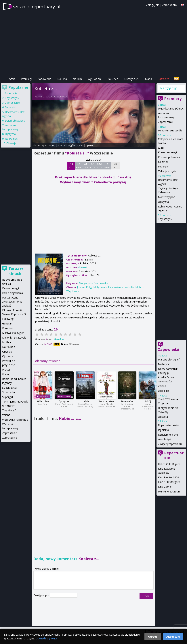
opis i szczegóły (66, 145)
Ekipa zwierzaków (168, 425)
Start (12, 79)
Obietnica (43, 401)
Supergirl (163, 166)
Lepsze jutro (106, 401)
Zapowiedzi (45, 79)
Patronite (163, 79)
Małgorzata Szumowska (57, 97)
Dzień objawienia (15, 121)
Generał (7, 323)
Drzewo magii (11, 288)
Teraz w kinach (16, 271)
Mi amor (163, 162)
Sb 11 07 (116, 166)
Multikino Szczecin (169, 491)
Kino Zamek (165, 487)
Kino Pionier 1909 (168, 477)
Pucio (5, 374)
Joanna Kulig (84, 287)
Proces (6, 370)
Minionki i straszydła (170, 130)
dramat (83, 267)
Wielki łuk (163, 391)
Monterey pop (167, 197)
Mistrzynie (164, 364)
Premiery (26, 79)
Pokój (148, 401)
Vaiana (162, 386)
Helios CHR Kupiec (169, 464)
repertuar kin (48, 145)
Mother (7, 342)
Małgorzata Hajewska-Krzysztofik (114, 287)
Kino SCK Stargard (169, 482)
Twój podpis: (42, 595)
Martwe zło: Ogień (169, 359)
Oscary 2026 (132, 79)
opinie (89, 145)
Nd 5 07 (71, 166)
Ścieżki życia (9, 388)
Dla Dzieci (113, 79)
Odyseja (163, 417)
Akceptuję (173, 637)
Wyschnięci (164, 439)
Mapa (148, 79)
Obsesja (11, 143)
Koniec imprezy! (167, 152)
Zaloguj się (153, 5)
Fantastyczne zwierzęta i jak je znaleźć (12, 301)
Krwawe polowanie (169, 157)
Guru (161, 148)
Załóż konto (169, 5)
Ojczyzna (64, 401)
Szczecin (169, 88)
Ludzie (85, 401)
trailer (80, 145)
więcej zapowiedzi (171, 444)
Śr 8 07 (92, 166)
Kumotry (7, 328)
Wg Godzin (94, 79)
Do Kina (62, 79)
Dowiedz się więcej (47, 638)
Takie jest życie (167, 171)
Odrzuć (153, 637)
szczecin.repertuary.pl (37, 6)
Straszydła (11, 93)
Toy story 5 (165, 219)
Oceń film (59, 339)
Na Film (77, 79)
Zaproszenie (165, 122)
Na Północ (11, 139)
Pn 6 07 (79, 166)
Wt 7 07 (86, 166)
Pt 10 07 (107, 166)
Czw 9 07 (99, 166)
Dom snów (127, 401)
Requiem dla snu (168, 435)
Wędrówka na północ (171, 108)
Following (8, 319)
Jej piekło (163, 430)
